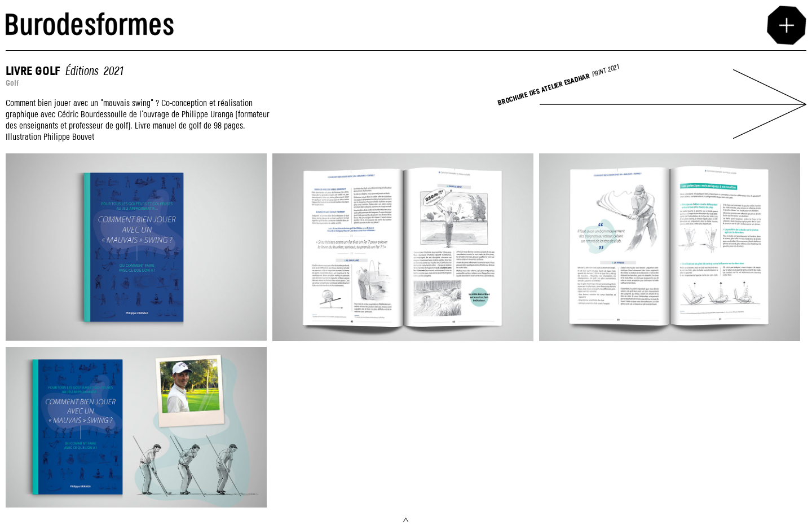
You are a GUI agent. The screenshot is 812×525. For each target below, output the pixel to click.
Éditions (81, 72)
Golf (12, 83)
